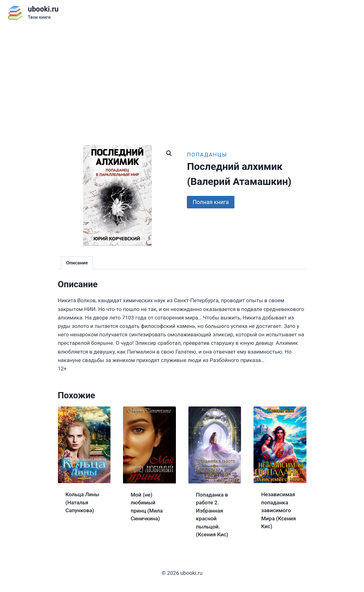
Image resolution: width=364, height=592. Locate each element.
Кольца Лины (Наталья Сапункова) (82, 502)
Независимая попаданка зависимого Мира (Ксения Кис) (279, 510)
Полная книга (211, 202)
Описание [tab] (77, 263)
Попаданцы (207, 155)
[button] (169, 153)
